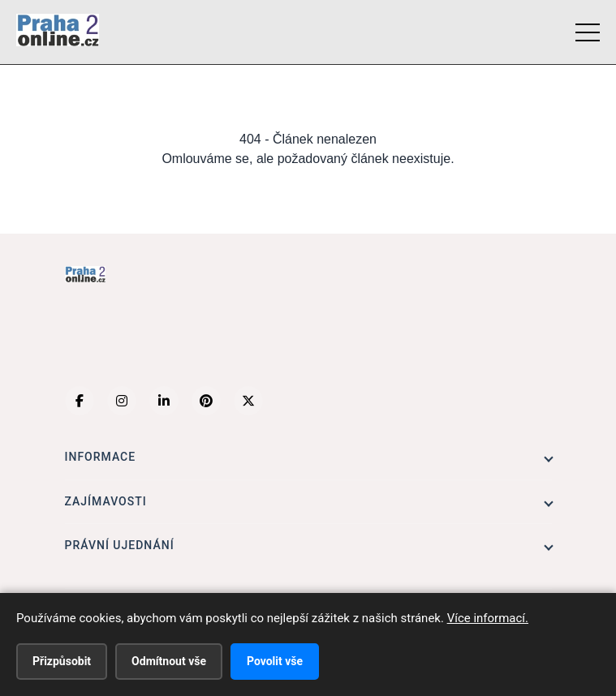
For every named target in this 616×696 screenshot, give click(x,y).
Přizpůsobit (62, 661)
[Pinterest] (206, 401)
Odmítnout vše (169, 661)
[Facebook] (80, 401)
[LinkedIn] (164, 401)
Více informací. (488, 618)
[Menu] (588, 32)
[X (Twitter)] (248, 401)
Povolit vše (275, 661)
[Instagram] (122, 401)
